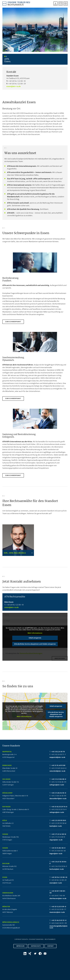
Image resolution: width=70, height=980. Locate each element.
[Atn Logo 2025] (16, 4)
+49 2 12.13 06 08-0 (59, 783)
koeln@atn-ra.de (56, 830)
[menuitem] (65, 4)
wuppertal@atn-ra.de (57, 761)
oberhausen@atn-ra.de (58, 902)
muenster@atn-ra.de (57, 916)
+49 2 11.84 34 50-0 (59, 796)
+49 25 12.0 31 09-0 (59, 910)
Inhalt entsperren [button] (35, 641)
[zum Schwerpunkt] (13, 325)
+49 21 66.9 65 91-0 (59, 924)
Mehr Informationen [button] (35, 637)
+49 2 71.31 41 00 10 (59, 838)
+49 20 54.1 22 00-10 (17, 85)
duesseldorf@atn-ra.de (58, 802)
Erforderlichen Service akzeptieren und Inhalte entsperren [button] (35, 648)
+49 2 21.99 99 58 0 (59, 824)
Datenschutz (36, 950)
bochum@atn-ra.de (57, 873)
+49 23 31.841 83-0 (58, 851)
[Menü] (65, 4)
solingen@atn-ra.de (57, 788)
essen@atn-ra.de (14, 90)
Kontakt (51, 950)
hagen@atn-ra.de (56, 857)
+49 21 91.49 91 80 (58, 769)
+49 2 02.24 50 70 (58, 755)
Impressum (20, 950)
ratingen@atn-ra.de (57, 816)
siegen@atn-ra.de (56, 843)
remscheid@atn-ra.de (57, 775)
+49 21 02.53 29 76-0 (59, 810)
